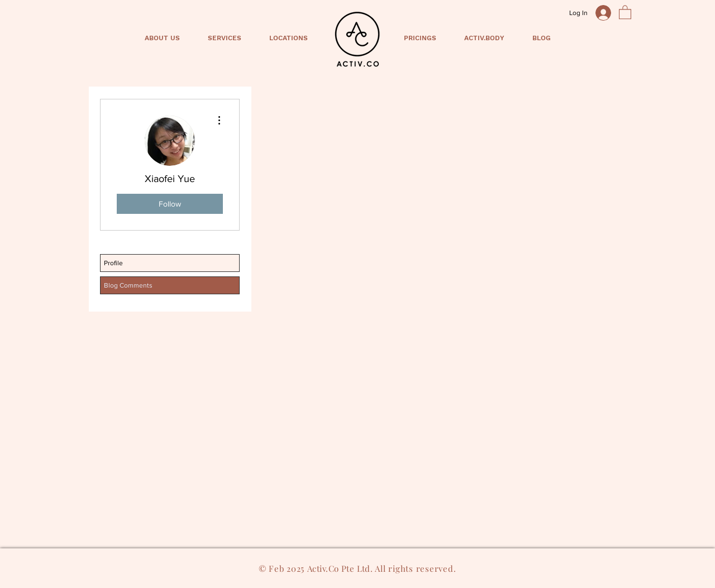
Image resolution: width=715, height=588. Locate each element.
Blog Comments (128, 285)
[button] (625, 12)
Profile (113, 263)
